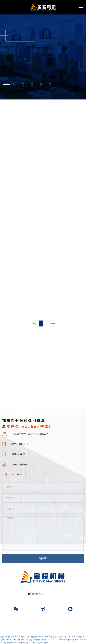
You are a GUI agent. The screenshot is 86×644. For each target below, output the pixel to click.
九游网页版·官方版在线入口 (17, 643)
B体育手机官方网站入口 (56, 637)
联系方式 (38, 594)
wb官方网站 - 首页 (40, 643)
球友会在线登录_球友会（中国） (33, 640)
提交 (43, 558)
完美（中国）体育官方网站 (12, 637)
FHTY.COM (11, 640)
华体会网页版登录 (35, 637)
